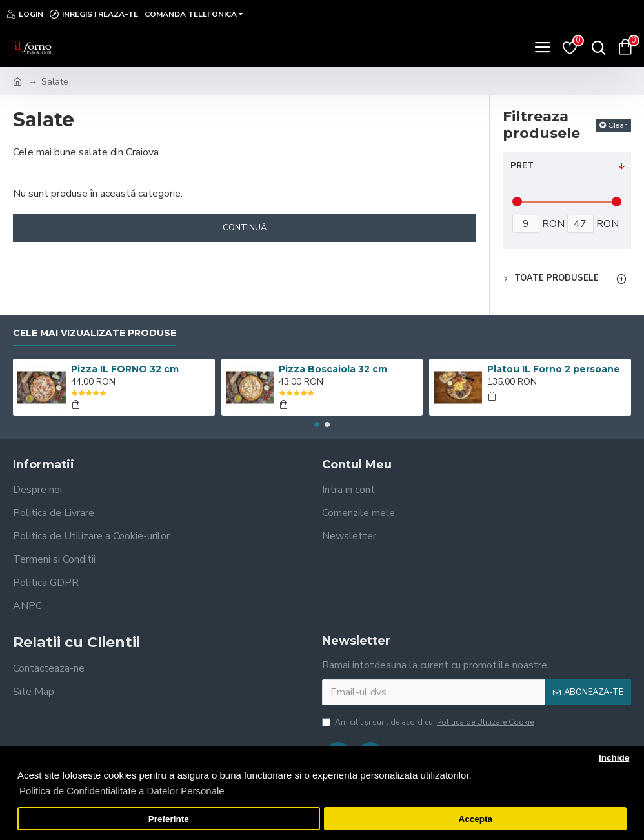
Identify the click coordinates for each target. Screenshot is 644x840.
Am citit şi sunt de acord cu (429, 722)
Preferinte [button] (169, 819)
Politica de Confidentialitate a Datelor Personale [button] (122, 791)
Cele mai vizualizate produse (95, 333)
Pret (522, 166)
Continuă (245, 228)
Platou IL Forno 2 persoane (554, 369)
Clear (618, 125)
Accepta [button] (475, 819)
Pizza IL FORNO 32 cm (125, 369)
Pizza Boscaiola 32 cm (333, 369)
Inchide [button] (614, 758)
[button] (317, 425)
